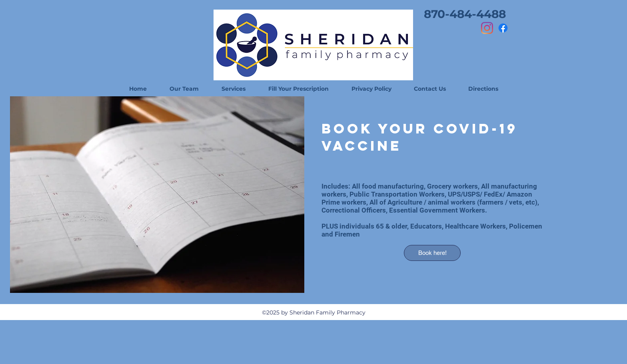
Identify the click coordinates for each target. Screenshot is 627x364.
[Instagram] (487, 28)
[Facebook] (503, 28)
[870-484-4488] (465, 14)
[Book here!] (432, 253)
